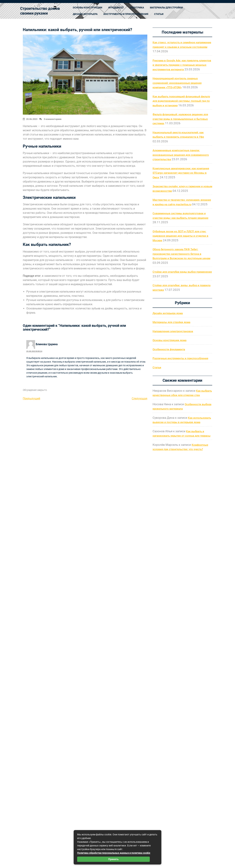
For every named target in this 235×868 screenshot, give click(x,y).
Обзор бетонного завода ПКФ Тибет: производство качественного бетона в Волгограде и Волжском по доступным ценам (181, 254)
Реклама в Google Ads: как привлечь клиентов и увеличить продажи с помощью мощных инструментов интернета (182, 65)
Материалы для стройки (166, 8)
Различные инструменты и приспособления (180, 358)
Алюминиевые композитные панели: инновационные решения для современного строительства (181, 155)
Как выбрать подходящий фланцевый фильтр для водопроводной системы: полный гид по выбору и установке (181, 101)
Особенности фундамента (169, 349)
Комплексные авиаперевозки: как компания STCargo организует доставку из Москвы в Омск (181, 173)
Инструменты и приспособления (126, 14)
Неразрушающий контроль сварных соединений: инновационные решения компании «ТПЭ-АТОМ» (177, 83)
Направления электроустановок (173, 331)
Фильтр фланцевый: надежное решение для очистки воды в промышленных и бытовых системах (180, 119)
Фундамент (116, 8)
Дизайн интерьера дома (168, 313)
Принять (113, 859)
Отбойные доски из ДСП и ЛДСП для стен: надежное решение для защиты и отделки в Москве (180, 236)
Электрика (137, 8)
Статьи (159, 14)
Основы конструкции (88, 8)
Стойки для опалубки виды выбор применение (182, 272)
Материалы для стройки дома (171, 322)
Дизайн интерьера (85, 14)
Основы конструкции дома (169, 340)
